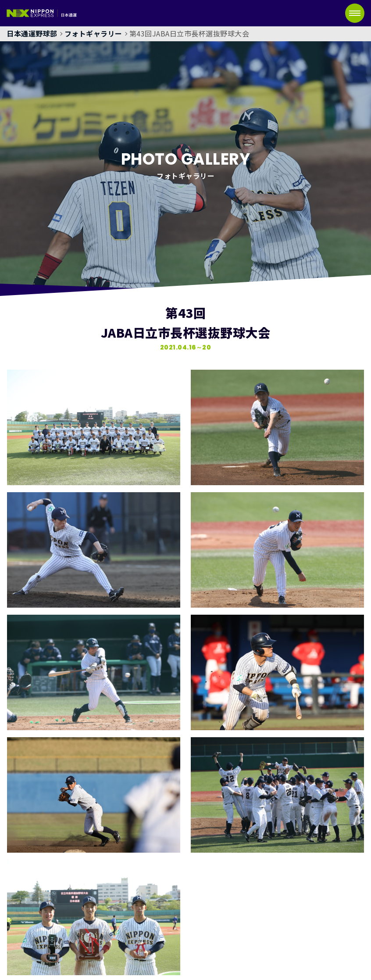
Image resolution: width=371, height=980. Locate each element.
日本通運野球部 (32, 33)
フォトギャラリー (93, 33)
